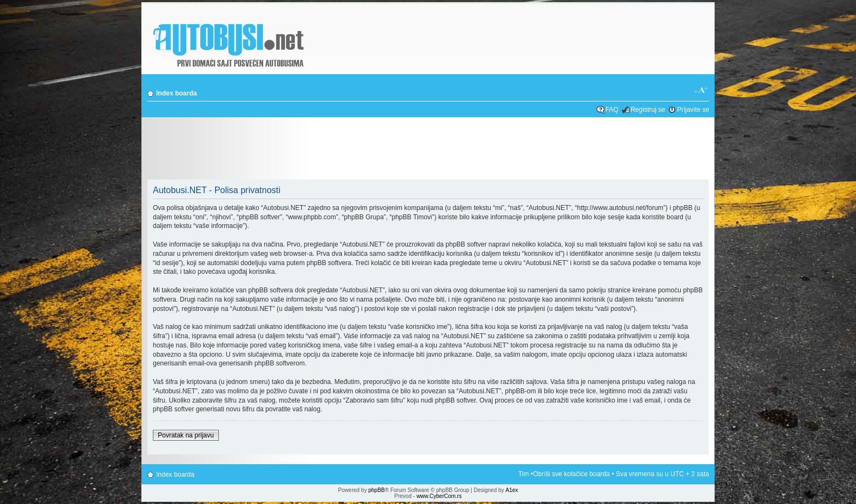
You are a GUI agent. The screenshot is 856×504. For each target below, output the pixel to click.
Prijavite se (693, 110)
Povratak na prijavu (186, 435)
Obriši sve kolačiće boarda (571, 474)
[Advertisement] (428, 149)
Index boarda (177, 93)
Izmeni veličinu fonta (701, 91)
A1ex (512, 490)
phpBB (377, 490)
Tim (524, 474)
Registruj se (648, 110)
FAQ (612, 110)
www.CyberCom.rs (439, 496)
